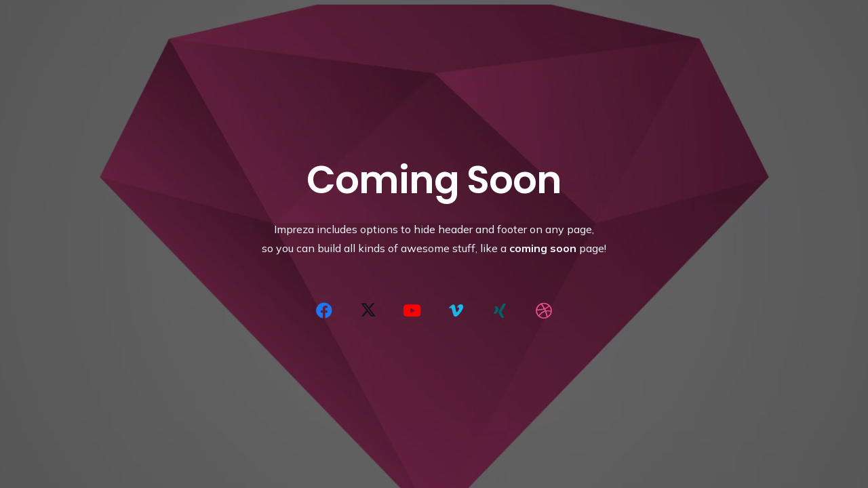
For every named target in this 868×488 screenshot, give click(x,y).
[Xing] (500, 310)
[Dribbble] (544, 310)
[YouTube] (412, 310)
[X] (368, 310)
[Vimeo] (456, 310)
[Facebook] (324, 310)
